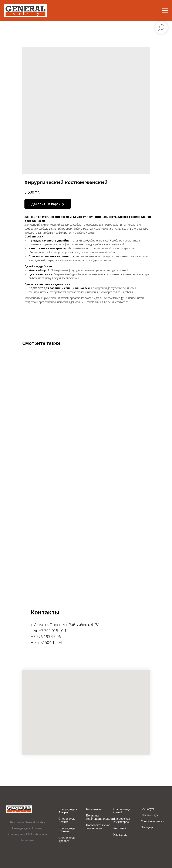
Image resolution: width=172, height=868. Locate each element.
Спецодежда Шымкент (67, 830)
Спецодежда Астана (67, 820)
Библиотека (94, 809)
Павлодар (147, 828)
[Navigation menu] (165, 11)
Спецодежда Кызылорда (122, 820)
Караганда (120, 835)
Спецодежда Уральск (67, 839)
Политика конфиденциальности (100, 817)
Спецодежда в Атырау (68, 811)
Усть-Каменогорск (152, 821)
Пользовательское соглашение (98, 827)
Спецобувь (148, 809)
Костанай (120, 828)
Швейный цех (150, 815)
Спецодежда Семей (122, 811)
